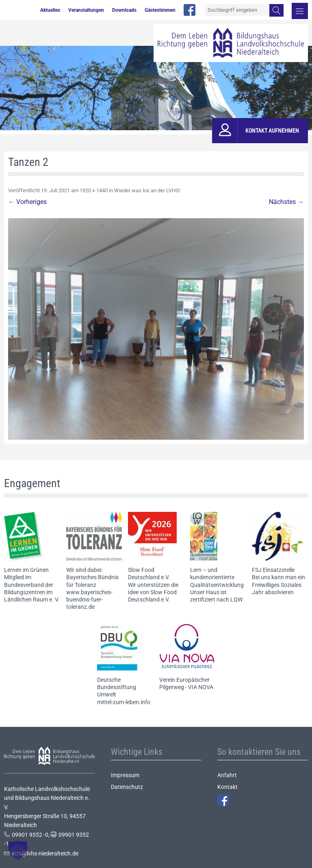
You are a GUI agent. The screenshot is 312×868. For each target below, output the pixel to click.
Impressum (125, 775)
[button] (18, 850)
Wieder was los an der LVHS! (147, 190)
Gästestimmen (160, 10)
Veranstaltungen (86, 10)
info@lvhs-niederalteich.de (45, 853)
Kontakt (227, 787)
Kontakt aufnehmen (272, 131)
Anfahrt (227, 775)
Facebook (223, 800)
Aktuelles (50, 10)
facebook (190, 10)
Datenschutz (127, 787)
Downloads (124, 10)
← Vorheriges (27, 202)
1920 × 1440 (94, 190)
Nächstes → (286, 202)
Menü (300, 11)
